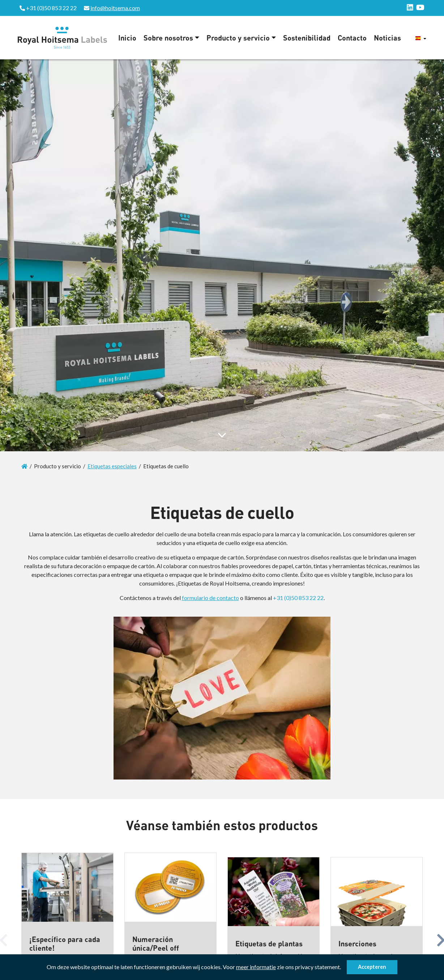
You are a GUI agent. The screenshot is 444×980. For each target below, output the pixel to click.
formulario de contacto (210, 598)
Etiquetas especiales (112, 466)
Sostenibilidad (307, 38)
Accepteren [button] (372, 967)
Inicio (127, 38)
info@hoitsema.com (115, 8)
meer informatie (256, 967)
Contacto (352, 38)
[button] (343, 968)
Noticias (387, 38)
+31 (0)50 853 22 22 (298, 598)
